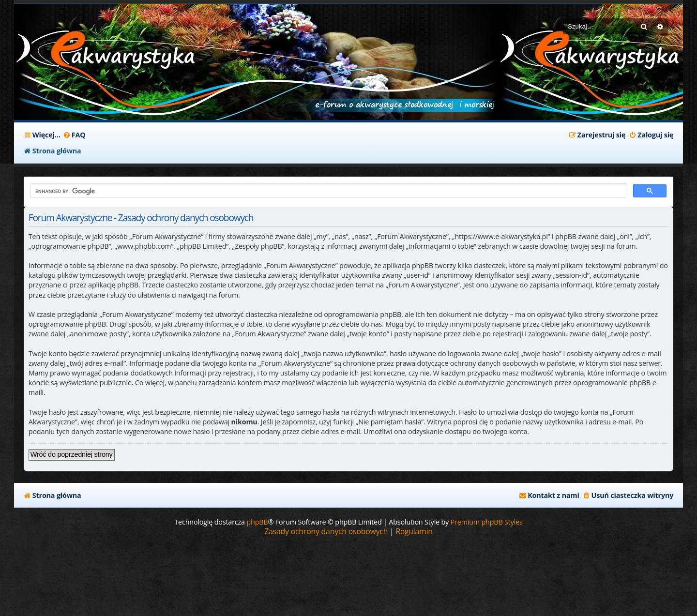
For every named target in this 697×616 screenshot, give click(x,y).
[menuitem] (74, 135)
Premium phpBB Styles (487, 522)
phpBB (257, 522)
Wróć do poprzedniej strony (72, 454)
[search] (327, 191)
